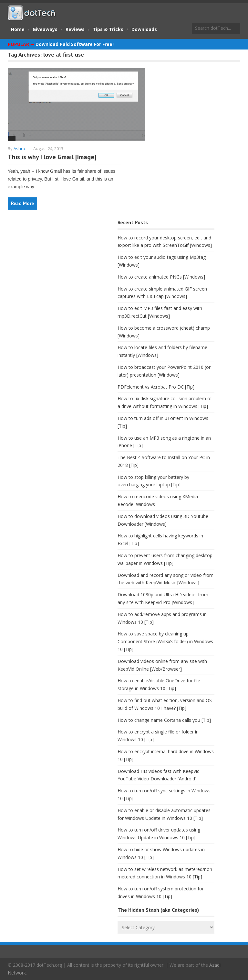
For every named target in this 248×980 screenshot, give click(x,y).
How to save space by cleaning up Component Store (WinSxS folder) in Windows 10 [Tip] (165, 641)
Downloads (144, 29)
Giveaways (45, 29)
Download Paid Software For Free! (75, 44)
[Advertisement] (56, 269)
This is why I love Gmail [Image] (52, 157)
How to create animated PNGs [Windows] (161, 277)
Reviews (75, 29)
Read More (22, 203)
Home (18, 29)
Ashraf (20, 149)
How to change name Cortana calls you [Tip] (164, 720)
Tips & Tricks (108, 29)
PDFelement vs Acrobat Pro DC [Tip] (156, 387)
